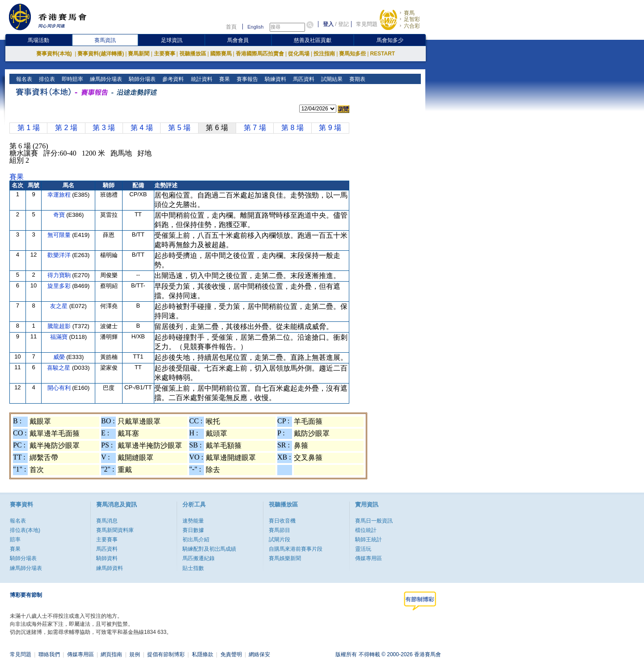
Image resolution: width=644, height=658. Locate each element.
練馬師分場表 (105, 79)
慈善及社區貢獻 (313, 40)
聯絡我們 (49, 654)
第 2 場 (66, 128)
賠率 (15, 540)
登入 (328, 24)
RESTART (382, 54)
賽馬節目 (280, 530)
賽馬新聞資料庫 (115, 530)
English (255, 27)
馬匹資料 (303, 79)
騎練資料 (274, 79)
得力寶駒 (60, 275)
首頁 (231, 27)
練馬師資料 (110, 568)
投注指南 (324, 54)
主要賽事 (165, 54)
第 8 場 (292, 128)
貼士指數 (193, 568)
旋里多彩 (60, 286)
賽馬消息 (107, 521)
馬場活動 (38, 40)
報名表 (23, 79)
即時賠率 (72, 79)
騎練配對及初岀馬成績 (209, 549)
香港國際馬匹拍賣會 (260, 54)
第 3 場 (104, 128)
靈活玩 (363, 549)
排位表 (46, 79)
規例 (135, 654)
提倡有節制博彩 (166, 654)
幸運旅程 (60, 195)
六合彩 (412, 26)
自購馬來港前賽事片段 (296, 549)
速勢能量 (193, 521)
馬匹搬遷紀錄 (199, 558)
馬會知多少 (390, 40)
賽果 (223, 79)
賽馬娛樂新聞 (285, 558)
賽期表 (356, 79)
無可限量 (60, 235)
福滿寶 (60, 337)
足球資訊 (172, 40)
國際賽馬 (221, 54)
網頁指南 (111, 654)
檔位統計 (366, 530)
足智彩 (412, 19)
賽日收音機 (282, 521)
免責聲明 (231, 654)
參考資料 (172, 79)
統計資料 (201, 79)
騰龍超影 (60, 326)
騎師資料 (107, 558)
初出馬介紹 (196, 540)
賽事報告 (246, 79)
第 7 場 (255, 128)
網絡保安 (259, 654)
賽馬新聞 (139, 54)
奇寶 (60, 215)
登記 (343, 24)
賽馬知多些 (352, 54)
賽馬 (409, 13)
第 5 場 (179, 128)
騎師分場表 (142, 79)
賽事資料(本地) (55, 54)
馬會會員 (238, 40)
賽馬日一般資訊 (374, 521)
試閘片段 (280, 540)
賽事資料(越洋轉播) (101, 54)
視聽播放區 (193, 54)
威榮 (60, 357)
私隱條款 (203, 654)
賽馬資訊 (105, 40)
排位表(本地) (25, 530)
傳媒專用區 (369, 558)
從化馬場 (299, 54)
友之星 (60, 306)
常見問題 (367, 24)
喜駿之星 (59, 368)
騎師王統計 (369, 540)
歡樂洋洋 (60, 255)
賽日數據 (193, 530)
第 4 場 (142, 128)
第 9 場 (330, 128)
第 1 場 (29, 128)
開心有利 (60, 388)
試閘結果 (331, 79)
